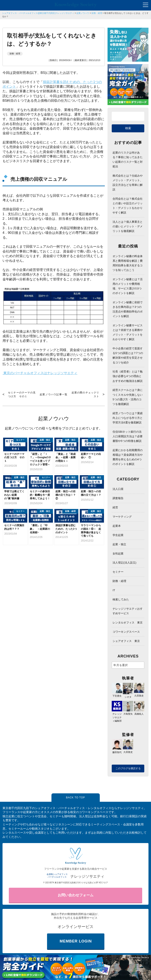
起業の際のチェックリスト (85, 394)
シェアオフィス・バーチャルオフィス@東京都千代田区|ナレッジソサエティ (38, 13)
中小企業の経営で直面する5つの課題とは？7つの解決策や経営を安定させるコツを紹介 (128, 355)
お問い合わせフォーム (76, 895)
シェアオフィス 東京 (126, 641)
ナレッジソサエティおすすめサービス (128, 611)
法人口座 (118, 489)
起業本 (117, 526)
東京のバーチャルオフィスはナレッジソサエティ (40, 373)
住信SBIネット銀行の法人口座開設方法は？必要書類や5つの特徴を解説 (128, 436)
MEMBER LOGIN (76, 941)
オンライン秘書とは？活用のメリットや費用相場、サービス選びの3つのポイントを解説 (128, 286)
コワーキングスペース (126, 632)
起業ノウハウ (83, 13)
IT (114, 590)
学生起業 (118, 535)
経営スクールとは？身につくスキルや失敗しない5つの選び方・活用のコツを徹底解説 (128, 397)
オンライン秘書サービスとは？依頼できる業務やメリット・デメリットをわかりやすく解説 (128, 332)
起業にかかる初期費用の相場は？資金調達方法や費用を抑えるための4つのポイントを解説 (128, 457)
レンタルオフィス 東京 (128, 623)
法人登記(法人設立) (124, 563)
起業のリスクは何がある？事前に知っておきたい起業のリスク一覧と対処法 (128, 159)
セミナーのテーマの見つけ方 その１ (22, 394)
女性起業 (118, 554)
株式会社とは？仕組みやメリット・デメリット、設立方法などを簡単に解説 (128, 183)
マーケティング (122, 517)
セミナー (118, 572)
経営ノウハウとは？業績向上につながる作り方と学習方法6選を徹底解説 (128, 418)
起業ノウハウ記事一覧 (54, 394)
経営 (115, 507)
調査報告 (118, 498)
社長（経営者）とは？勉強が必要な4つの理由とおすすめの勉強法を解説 (128, 376)
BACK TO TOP (75, 798)
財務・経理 (97, 13)
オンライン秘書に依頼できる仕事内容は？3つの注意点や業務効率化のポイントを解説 (128, 309)
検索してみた (121, 599)
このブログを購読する (128, 768)
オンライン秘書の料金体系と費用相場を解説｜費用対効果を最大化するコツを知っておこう (128, 263)
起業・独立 (119, 544)
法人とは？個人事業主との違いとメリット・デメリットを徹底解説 (128, 226)
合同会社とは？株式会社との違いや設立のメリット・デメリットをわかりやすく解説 (128, 206)
